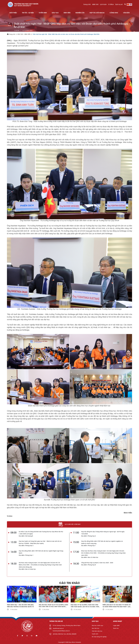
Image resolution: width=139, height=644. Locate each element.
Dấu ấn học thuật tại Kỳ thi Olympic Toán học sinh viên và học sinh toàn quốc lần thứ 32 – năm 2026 (53, 607)
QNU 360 (95, 4)
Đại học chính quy (97, 625)
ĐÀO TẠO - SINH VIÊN (24, 34)
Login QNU (116, 625)
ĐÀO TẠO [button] (55, 13)
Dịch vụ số (119, 4)
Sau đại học (96, 628)
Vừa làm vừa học (97, 631)
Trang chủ (87, 4)
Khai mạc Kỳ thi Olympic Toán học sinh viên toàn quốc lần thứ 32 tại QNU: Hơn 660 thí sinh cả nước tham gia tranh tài (85, 607)
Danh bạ (116, 628)
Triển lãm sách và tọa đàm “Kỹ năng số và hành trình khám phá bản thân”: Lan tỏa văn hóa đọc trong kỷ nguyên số (117, 607)
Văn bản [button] (126, 13)
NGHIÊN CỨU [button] (80, 13)
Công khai (114, 13)
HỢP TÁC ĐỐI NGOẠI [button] (97, 13)
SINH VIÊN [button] (67, 13)
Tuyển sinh (95, 634)
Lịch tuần (103, 4)
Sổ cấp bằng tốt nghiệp (99, 637)
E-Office (111, 4)
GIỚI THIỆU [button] (13, 13)
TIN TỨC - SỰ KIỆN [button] (28, 13)
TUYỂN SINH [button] (43, 13)
